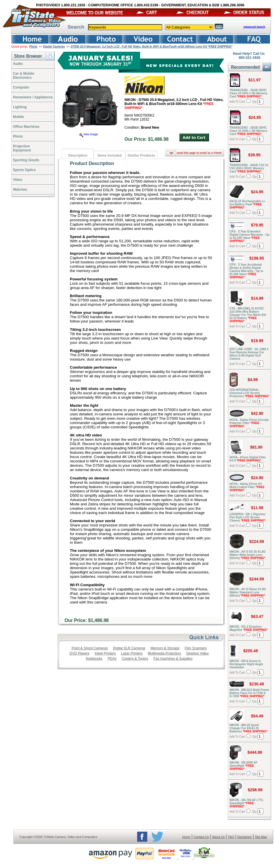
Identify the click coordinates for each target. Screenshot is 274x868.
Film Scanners (196, 648)
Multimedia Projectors (164, 653)
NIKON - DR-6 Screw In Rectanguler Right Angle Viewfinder (246, 664)
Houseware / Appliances (33, 97)
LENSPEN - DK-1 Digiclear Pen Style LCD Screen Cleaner (248, 517)
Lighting (20, 107)
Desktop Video (197, 653)
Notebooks (94, 659)
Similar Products (141, 155)
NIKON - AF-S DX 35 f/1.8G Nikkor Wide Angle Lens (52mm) (248, 555)
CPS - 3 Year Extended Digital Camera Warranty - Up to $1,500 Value (249, 236)
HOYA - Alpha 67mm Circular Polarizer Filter (249, 423)
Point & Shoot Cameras (90, 648)
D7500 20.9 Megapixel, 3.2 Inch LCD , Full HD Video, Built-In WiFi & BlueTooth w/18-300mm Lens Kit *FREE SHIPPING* (152, 47)
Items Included (109, 155)
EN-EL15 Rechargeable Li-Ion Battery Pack (247, 204)
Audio (18, 64)
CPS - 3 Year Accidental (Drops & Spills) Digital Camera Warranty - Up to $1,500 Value (246, 271)
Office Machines (26, 127)
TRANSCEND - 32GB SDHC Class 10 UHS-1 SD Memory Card (248, 131)
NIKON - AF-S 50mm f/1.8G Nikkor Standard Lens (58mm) (248, 592)
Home (186, 837)
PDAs (112, 659)
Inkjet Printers (105, 653)
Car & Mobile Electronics (24, 76)
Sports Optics (24, 170)
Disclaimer (245, 837)
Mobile (18, 117)
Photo (33, 47)
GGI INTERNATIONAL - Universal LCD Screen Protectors (249, 393)
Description (78, 155)
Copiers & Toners (135, 659)
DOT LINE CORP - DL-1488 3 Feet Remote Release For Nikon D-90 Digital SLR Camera (249, 354)
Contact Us (201, 837)
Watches (20, 190)
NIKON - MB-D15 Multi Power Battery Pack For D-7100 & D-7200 (249, 693)
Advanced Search (254, 27)
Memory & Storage (165, 648)
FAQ (231, 837)
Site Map (261, 837)
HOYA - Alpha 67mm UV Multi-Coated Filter (247, 487)
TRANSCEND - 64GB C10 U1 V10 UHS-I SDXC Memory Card (249, 168)
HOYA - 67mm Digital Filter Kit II (248, 459)
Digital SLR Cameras (129, 648)
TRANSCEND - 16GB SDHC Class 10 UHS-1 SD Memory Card (248, 93)
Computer (21, 87)
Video (18, 180)
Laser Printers (132, 653)
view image (89, 134)
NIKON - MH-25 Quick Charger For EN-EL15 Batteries (248, 728)
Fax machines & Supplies (173, 659)
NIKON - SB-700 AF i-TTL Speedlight (247, 803)
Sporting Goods (26, 160)
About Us (218, 837)
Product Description (92, 163)
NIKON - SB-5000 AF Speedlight (243, 766)
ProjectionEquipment (22, 148)
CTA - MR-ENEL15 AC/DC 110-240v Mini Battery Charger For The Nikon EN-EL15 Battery (248, 315)
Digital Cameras (54, 47)
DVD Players (80, 653)
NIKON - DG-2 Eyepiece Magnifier (249, 628)
